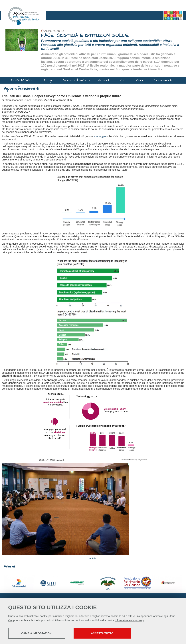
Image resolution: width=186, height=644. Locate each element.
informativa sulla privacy (130, 620)
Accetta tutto (102, 633)
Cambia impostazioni (37, 633)
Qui (10, 620)
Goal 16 (59, 31)
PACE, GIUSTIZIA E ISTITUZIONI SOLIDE (85, 35)
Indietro (93, 558)
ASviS (48, 31)
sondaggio (100, 136)
